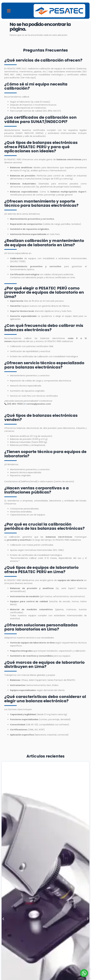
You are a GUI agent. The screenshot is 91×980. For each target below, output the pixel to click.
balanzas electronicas (27, 428)
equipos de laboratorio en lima (37, 643)
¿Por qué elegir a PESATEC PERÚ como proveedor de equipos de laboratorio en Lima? (44, 292)
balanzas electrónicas (54, 338)
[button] (9, 11)
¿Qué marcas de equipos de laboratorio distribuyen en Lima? (44, 665)
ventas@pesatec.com (39, 404)
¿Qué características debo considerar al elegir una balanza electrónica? (45, 699)
